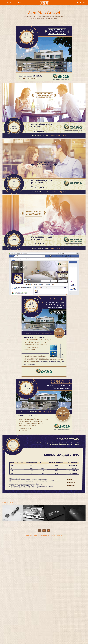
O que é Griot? (10, 3)
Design (4, 3)
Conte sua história (18, 3)
